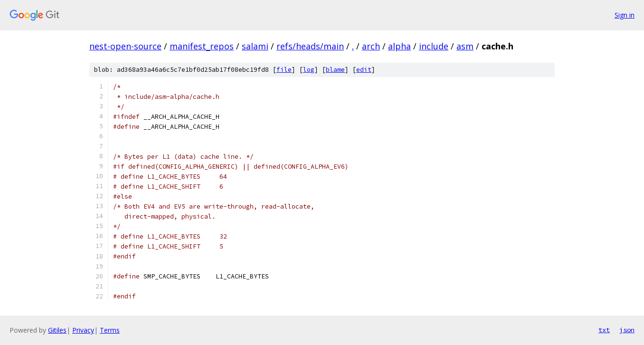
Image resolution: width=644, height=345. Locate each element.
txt (604, 330)
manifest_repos (202, 46)
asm (465, 46)
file (284, 70)
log (309, 70)
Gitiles (57, 330)
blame (335, 70)
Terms (110, 330)
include (434, 46)
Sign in (625, 15)
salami (255, 46)
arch (371, 46)
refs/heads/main (310, 46)
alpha (399, 46)
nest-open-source (125, 46)
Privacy (83, 330)
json (627, 330)
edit (364, 70)
